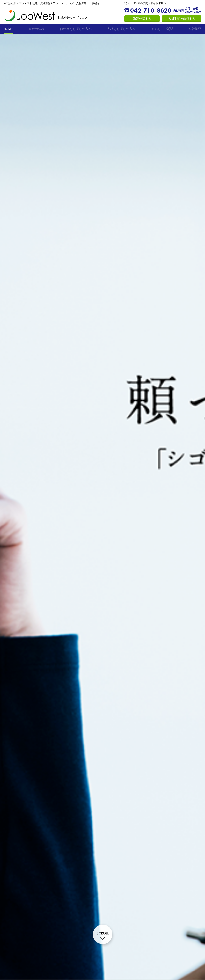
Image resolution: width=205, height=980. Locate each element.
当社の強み (36, 29)
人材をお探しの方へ (121, 29)
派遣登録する (142, 18)
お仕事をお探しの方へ (76, 29)
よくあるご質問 (162, 29)
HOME (8, 29)
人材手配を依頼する (182, 18)
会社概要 (195, 29)
